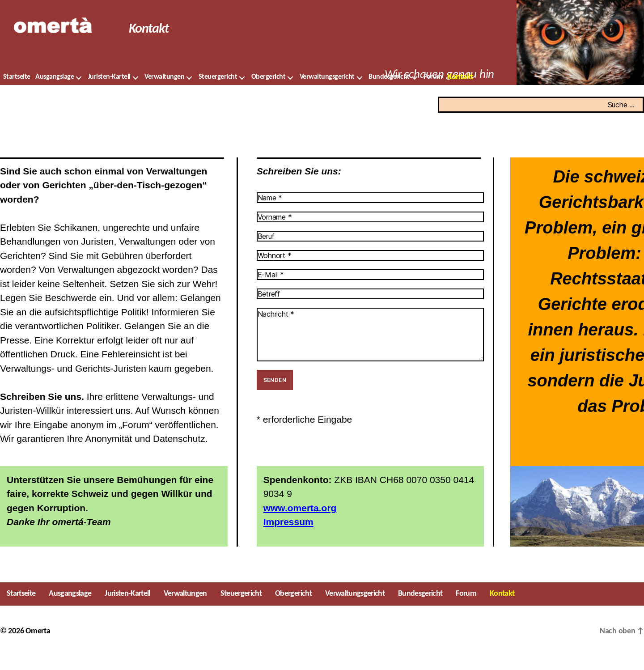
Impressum (288, 535)
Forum (433, 90)
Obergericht (269, 90)
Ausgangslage (55, 90)
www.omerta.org (300, 521)
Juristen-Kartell (109, 90)
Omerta (38, 645)
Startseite (17, 90)
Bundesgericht (389, 90)
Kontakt (460, 91)
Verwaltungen (164, 90)
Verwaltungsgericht (327, 90)
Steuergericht (218, 90)
